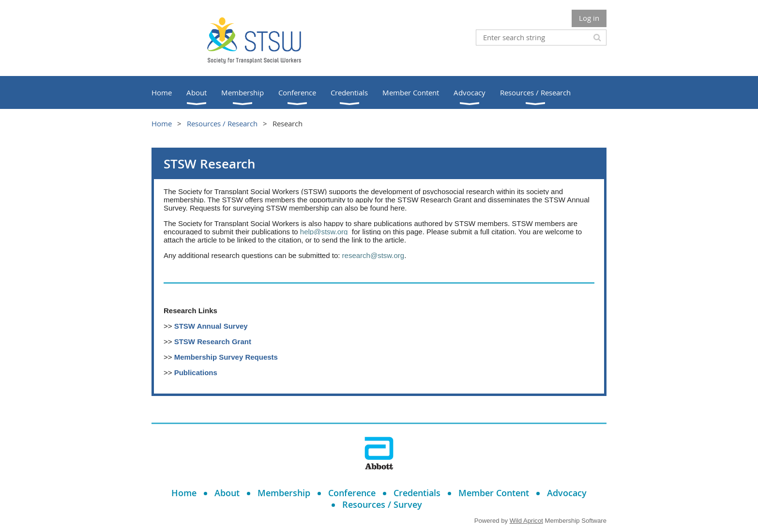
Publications (196, 372)
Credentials (417, 493)
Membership (284, 493)
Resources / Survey (382, 504)
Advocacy (567, 493)
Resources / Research (222, 123)
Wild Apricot (526, 521)
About (227, 493)
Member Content (494, 493)
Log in (589, 18)
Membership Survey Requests (226, 357)
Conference (352, 493)
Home (162, 123)
